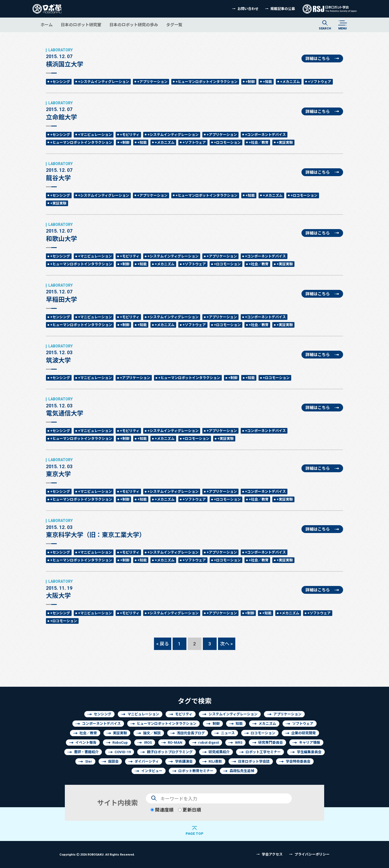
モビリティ (184, 714)
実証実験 (120, 733)
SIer (89, 761)
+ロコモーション (227, 143)
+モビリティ (130, 135)
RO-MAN (175, 743)
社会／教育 (88, 733)
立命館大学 (61, 111)
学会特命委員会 (298, 761)
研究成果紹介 (219, 752)
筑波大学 (59, 354)
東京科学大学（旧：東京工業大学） (96, 528)
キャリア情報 (310, 743)
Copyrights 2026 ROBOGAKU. (97, 854)
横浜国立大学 (65, 58)
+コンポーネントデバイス (265, 135)
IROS (148, 743)
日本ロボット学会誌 (254, 761)
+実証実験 (285, 143)
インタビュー (152, 771)
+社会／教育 (259, 143)
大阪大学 (59, 589)
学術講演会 (184, 761)
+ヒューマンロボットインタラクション (207, 82)
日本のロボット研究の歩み (134, 25)
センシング (103, 714)
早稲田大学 (61, 293)
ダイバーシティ (147, 761)
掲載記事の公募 (283, 9)
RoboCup (120, 743)
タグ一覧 (174, 25)
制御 (216, 724)
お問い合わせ (248, 9)
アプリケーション (287, 714)
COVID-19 (123, 752)
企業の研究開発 (304, 733)
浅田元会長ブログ (191, 733)
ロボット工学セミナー (263, 752)
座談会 (113, 761)
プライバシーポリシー (312, 854)
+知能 (267, 82)
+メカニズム (290, 82)
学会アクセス (272, 854)
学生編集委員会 (309, 752)
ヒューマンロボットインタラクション (167, 724)
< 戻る (162, 644)
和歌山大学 (61, 232)
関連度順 (162, 810)
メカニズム (267, 724)
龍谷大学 (59, 172)
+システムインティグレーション (104, 82)
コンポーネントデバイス (101, 724)
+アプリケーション (152, 82)
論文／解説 (152, 733)
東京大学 (59, 468)
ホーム (47, 25)
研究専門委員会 (271, 743)
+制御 (250, 82)
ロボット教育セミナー (196, 771)
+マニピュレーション (95, 135)
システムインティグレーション (233, 714)
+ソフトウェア (320, 82)
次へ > (227, 644)
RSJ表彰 (215, 761)
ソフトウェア (303, 724)
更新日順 (190, 810)
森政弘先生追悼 (242, 771)
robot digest (209, 743)
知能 (239, 724)
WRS (239, 743)
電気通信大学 (65, 407)
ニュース (228, 733)
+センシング (60, 82)
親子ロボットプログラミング (170, 752)
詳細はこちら (318, 58)
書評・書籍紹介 (86, 752)
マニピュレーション (143, 714)
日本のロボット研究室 (81, 25)
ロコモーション (263, 733)
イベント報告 (86, 743)
